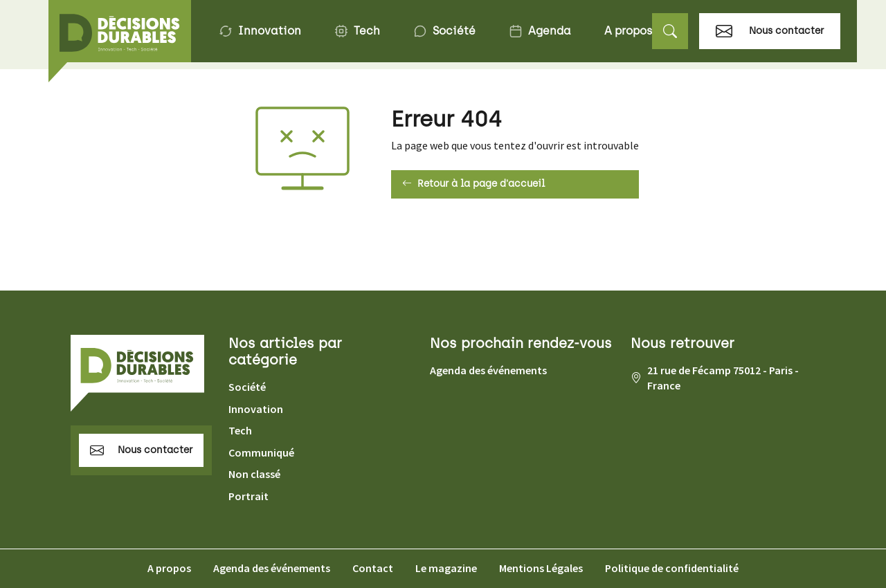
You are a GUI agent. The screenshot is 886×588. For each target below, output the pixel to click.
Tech (357, 31)
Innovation (260, 31)
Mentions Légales (541, 568)
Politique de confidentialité (672, 568)
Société (444, 31)
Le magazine (446, 568)
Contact (373, 568)
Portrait (248, 496)
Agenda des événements (488, 370)
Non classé (254, 474)
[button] (670, 31)
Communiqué (261, 452)
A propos (628, 31)
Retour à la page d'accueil (473, 184)
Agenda (540, 31)
